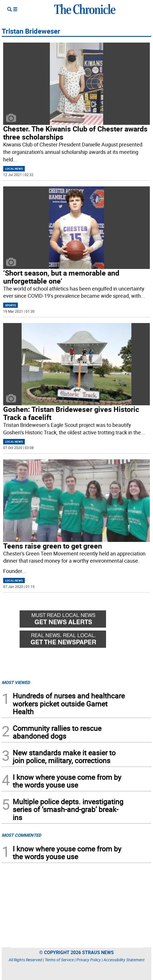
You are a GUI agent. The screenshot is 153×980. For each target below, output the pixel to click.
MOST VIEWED (16, 682)
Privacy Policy (89, 960)
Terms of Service (59, 960)
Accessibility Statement (124, 960)
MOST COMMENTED (21, 835)
